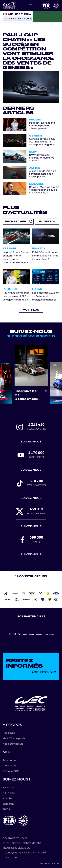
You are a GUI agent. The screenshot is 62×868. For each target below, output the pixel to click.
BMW (33, 152)
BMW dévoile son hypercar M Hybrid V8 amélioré (42, 158)
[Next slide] (57, 373)
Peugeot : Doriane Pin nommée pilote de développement (42, 126)
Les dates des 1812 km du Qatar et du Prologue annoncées (46, 296)
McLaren (37, 184)
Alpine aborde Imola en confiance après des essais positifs (43, 174)
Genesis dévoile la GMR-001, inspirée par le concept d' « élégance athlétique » (44, 142)
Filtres (47, 221)
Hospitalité (9, 733)
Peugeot (37, 120)
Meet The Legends (14, 738)
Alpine (35, 168)
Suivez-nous (31, 442)
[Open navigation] (31, 6)
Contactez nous (15, 838)
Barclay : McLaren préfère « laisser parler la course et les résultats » (44, 190)
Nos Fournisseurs (13, 744)
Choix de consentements (22, 843)
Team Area (9, 760)
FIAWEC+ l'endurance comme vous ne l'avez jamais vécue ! (45, 256)
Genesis (36, 136)
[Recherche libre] (18, 222)
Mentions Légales (16, 848)
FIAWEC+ (39, 248)
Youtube (7, 798)
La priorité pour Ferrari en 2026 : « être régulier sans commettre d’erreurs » (16, 257)
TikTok (7, 809)
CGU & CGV (10, 857)
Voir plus (31, 310)
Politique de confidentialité (24, 853)
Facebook (9, 788)
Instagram (9, 804)
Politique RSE (11, 771)
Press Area (9, 766)
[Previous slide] (5, 373)
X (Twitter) (9, 793)
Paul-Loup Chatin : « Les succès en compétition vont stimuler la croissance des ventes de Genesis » (28, 51)
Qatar (37, 289)
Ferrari (9, 248)
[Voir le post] (46, 395)
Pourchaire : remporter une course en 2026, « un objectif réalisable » (16, 296)
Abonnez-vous (44, 672)
